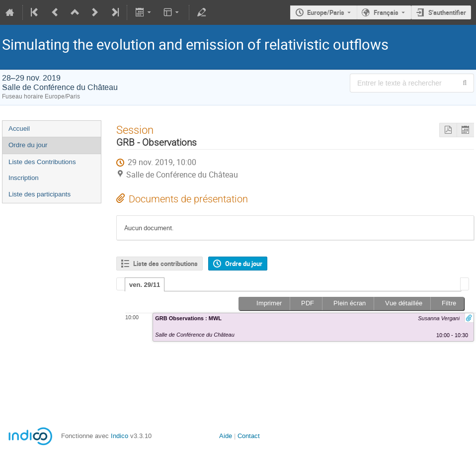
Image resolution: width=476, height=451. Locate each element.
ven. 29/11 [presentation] (145, 285)
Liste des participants (40, 194)
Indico (119, 436)
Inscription (24, 178)
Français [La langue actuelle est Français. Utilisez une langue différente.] (386, 12)
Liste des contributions (165, 264)
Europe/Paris (326, 12)
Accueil (19, 129)
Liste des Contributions (42, 162)
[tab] (145, 284)
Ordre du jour (28, 145)
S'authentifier (447, 12)
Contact (249, 436)
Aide (226, 436)
